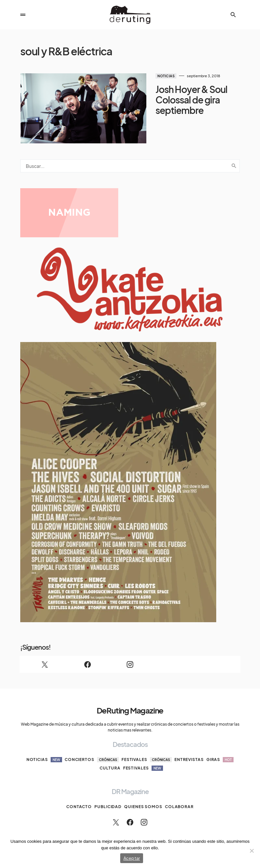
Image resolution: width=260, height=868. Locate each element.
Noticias (151, 76)
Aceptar (132, 858)
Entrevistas (189, 750)
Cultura (110, 759)
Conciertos (92, 750)
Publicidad (108, 797)
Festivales (147, 750)
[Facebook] (87, 655)
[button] (23, 15)
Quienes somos (143, 797)
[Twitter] (45, 655)
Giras (220, 750)
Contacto (79, 797)
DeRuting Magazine (130, 701)
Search (234, 157)
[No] (252, 851)
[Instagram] (130, 655)
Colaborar (179, 797)
